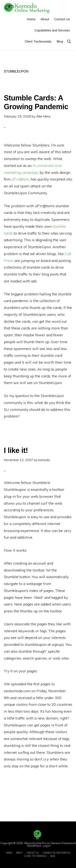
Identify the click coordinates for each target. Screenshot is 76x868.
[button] (69, 41)
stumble (59, 226)
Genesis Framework (63, 843)
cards (8, 233)
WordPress (34, 846)
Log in (47, 846)
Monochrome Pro (35, 843)
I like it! (16, 450)
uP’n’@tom (20, 179)
